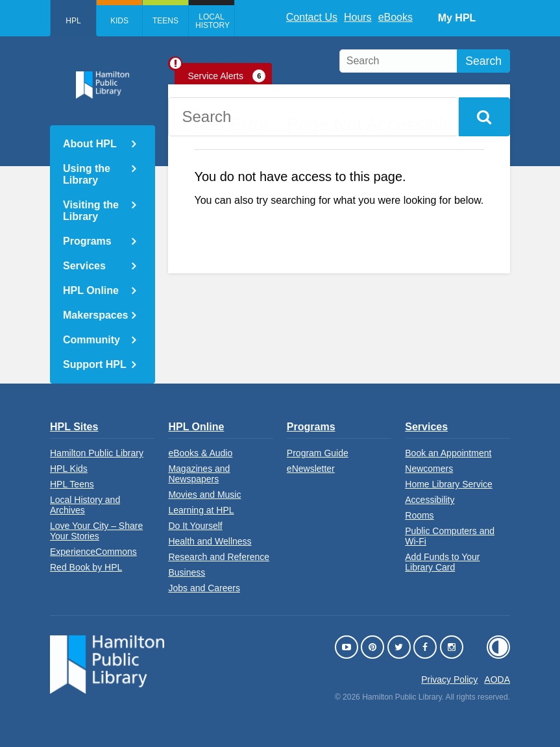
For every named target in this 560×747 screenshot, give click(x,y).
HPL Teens (72, 484)
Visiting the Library (91, 211)
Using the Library (87, 174)
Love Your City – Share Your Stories (96, 531)
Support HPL (95, 364)
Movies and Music (204, 495)
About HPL (90, 144)
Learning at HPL (201, 510)
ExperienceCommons (93, 552)
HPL (73, 21)
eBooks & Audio (200, 453)
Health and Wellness (210, 541)
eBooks (396, 17)
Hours (358, 17)
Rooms (419, 515)
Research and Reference (219, 557)
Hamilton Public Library (97, 453)
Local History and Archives (85, 505)
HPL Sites (74, 427)
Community (91, 340)
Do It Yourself (195, 526)
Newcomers (429, 469)
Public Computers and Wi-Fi (450, 536)
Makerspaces (96, 315)
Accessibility (430, 500)
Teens (165, 21)
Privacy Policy (449, 680)
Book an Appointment (448, 453)
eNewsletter (311, 469)
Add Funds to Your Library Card (442, 562)
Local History (213, 21)
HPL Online (91, 290)
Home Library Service (449, 484)
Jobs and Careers (204, 588)
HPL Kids (69, 469)
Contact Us (312, 17)
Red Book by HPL (86, 567)
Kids (119, 21)
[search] (425, 61)
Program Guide (318, 453)
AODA (497, 680)
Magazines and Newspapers (199, 474)
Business (187, 572)
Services (84, 266)
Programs (87, 241)
